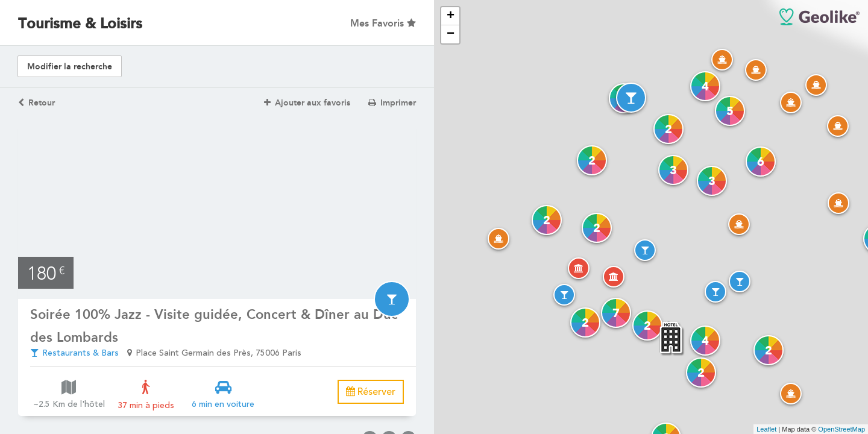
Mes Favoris (383, 23)
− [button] (451, 34)
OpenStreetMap (841, 429)
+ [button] (451, 16)
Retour (36, 103)
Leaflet (766, 429)
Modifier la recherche (70, 67)
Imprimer (392, 103)
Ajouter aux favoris (307, 103)
